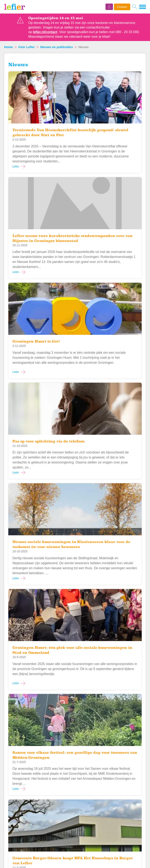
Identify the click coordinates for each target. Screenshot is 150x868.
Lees (16, 166)
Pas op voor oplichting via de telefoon (49, 441)
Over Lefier (27, 47)
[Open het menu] (143, 7)
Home (9, 47)
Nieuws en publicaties (57, 47)
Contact (122, 7)
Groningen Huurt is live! (36, 341)
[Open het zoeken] (135, 7)
